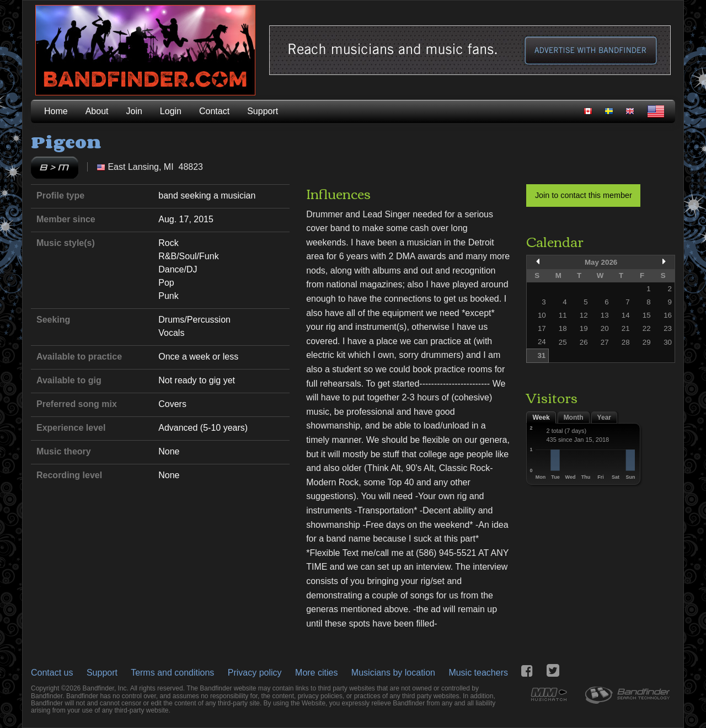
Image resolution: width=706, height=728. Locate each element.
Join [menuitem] (134, 111)
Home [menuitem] (56, 111)
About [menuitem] (97, 111)
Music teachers (478, 673)
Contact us (52, 673)
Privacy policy (255, 673)
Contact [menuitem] (214, 111)
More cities (316, 673)
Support (102, 673)
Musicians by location (393, 673)
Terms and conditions (172, 673)
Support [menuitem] (263, 111)
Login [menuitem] (171, 111)
